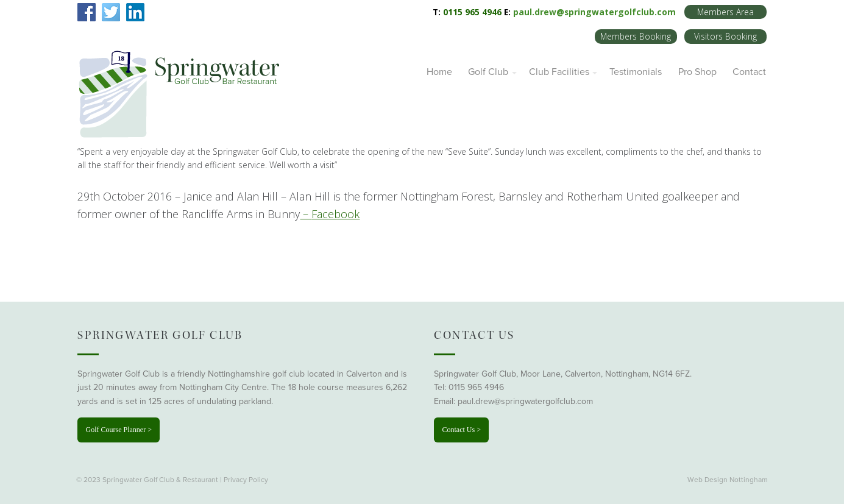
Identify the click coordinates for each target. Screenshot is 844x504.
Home (439, 72)
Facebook (335, 214)
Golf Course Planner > (118, 430)
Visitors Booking (725, 36)
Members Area (725, 12)
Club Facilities (559, 72)
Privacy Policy (246, 480)
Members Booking (636, 36)
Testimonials (636, 72)
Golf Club (488, 72)
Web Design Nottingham (728, 480)
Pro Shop (697, 72)
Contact (749, 72)
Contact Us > (461, 430)
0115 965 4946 (476, 387)
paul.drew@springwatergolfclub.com (594, 12)
